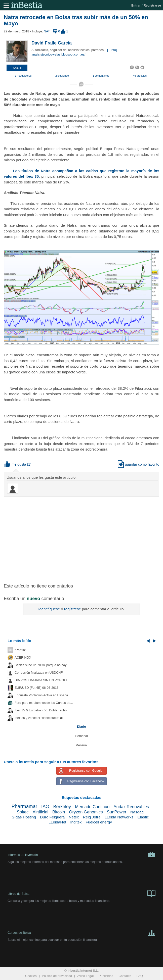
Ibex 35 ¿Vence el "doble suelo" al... (40, 718)
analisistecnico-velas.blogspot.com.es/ (58, 55)
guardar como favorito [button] (138, 464)
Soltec (23, 812)
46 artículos (140, 76)
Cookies (31, 976)
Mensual (81, 745)
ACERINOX (23, 658)
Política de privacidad (57, 976)
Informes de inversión (81, 855)
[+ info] (112, 50)
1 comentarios (101, 76)
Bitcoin (59, 812)
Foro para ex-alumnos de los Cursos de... (44, 703)
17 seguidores (23, 76)
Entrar (136, 6)
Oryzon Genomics (86, 812)
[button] (17, 68)
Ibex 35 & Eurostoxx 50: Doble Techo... (42, 710)
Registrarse (152, 6)
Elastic (143, 817)
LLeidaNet (57, 822)
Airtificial (40, 812)
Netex (74, 817)
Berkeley (62, 807)
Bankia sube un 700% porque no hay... (42, 665)
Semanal (81, 736)
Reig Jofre (92, 817)
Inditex (76, 822)
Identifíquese (49, 609)
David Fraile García (52, 43)
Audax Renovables (131, 807)
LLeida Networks (119, 817)
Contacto (125, 976)
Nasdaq (137, 812)
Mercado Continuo (92, 807)
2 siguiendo (62, 76)
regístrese (73, 609)
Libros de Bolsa (81, 893)
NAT (47, 31)
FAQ (140, 976)
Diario (81, 727)
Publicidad (106, 976)
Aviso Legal (85, 976)
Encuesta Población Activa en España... (43, 695)
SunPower (117, 812)
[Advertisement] (83, 537)
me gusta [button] (15, 464)
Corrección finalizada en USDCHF (39, 673)
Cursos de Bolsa (81, 932)
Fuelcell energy (99, 822)
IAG (45, 807)
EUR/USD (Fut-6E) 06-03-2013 (36, 688)
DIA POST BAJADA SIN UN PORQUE (42, 680)
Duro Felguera (52, 817)
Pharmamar (24, 806)
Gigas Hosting (24, 817)
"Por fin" (20, 650)
